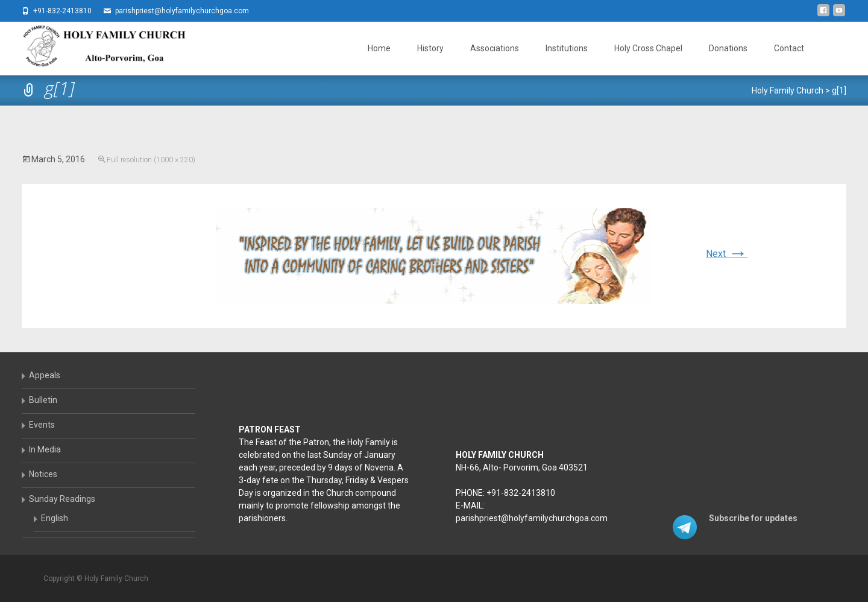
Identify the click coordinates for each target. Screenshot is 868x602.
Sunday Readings (62, 499)
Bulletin (43, 400)
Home (379, 48)
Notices (43, 474)
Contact (789, 48)
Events (42, 425)
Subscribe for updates (753, 518)
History (430, 48)
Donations (728, 48)
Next (727, 254)
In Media (45, 449)
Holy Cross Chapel (648, 48)
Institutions (567, 48)
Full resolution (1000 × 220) (151, 160)
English (55, 518)
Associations (495, 48)
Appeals (45, 375)
